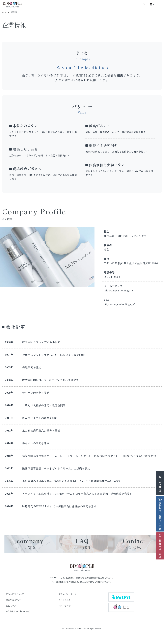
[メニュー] (160, 4)
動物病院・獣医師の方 (160, 513)
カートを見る (62, 609)
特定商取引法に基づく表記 (15, 621)
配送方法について (11, 609)
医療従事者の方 (160, 545)
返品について (9, 615)
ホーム (5, 12)
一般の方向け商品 (160, 483)
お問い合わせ (62, 615)
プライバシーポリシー (66, 604)
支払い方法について (12, 604)
